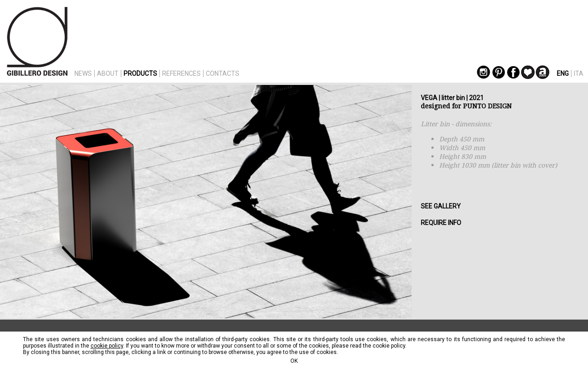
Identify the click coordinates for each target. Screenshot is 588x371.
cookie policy (107, 346)
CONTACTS (223, 73)
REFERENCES (181, 73)
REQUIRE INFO (441, 223)
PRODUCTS (140, 73)
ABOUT (108, 73)
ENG (563, 73)
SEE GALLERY (441, 206)
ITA (579, 73)
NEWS (83, 73)
